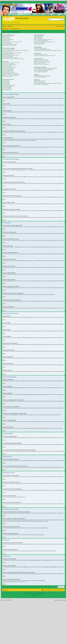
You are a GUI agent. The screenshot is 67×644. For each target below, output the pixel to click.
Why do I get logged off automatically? (10, 44)
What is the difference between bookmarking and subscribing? (46, 68)
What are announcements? (8, 86)
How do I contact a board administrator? (42, 84)
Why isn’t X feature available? (40, 82)
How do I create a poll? (7, 66)
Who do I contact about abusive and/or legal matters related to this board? (48, 83)
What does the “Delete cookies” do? (10, 45)
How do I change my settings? (8, 49)
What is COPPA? (6, 37)
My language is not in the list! (8, 54)
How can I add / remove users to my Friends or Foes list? (45, 56)
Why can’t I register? (7, 38)
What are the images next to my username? (11, 55)
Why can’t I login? (6, 41)
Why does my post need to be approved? (11, 75)
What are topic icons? (7, 90)
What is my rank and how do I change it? (10, 57)
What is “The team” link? (39, 44)
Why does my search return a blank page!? (42, 62)
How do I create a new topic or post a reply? (11, 63)
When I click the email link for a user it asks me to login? (13, 59)
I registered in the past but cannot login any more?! (12, 42)
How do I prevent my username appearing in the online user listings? (16, 51)
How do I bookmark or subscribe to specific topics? (44, 69)
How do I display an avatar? (8, 56)
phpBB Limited (37, 560)
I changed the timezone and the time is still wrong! (12, 53)
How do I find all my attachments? (40, 77)
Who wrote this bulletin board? (40, 81)
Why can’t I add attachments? (8, 71)
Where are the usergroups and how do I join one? (43, 40)
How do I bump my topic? (8, 77)
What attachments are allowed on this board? (43, 76)
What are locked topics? (7, 89)
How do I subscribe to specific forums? (41, 71)
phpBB (30, 593)
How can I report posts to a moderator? (10, 73)
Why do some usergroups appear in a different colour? (44, 42)
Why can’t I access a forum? (8, 70)
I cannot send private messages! (40, 48)
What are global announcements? (9, 85)
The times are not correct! (8, 52)
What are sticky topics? (7, 88)
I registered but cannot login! (8, 40)
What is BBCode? (6, 81)
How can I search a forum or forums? (41, 60)
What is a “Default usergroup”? (40, 43)
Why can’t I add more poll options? (9, 67)
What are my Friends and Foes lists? (41, 55)
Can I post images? (6, 84)
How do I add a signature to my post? (10, 65)
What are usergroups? (38, 38)
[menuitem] (10, 26)
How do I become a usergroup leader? (41, 41)
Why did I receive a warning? (8, 72)
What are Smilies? (6, 83)
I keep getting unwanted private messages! (42, 49)
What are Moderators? (38, 37)
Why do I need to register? (8, 36)
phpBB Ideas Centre (57, 567)
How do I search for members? (40, 63)
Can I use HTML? (6, 82)
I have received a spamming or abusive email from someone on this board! (48, 51)
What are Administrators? (39, 36)
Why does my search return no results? (41, 61)
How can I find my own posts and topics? (42, 64)
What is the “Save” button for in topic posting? (11, 74)
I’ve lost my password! (7, 43)
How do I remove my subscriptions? (41, 72)
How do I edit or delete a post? (9, 64)
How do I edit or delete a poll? (8, 68)
